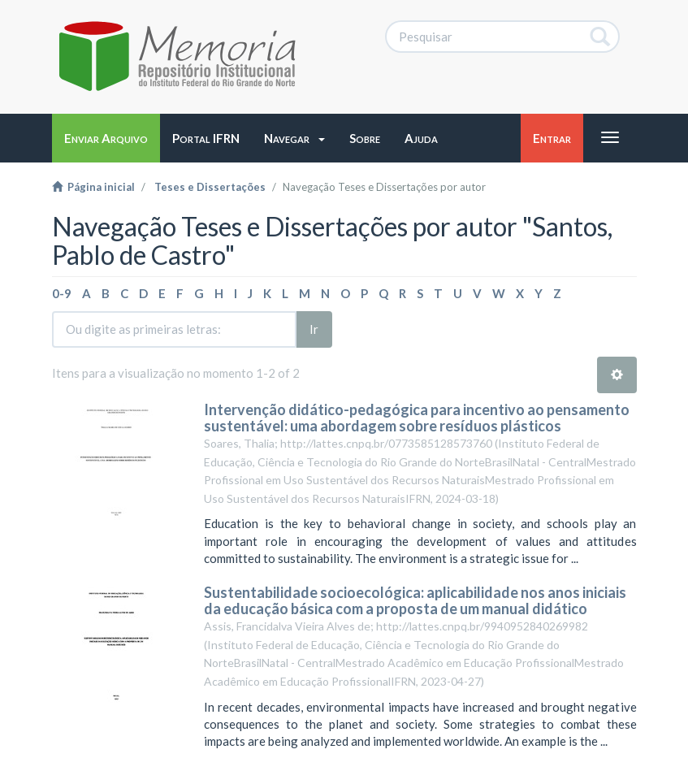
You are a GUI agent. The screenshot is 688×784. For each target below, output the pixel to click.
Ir (314, 329)
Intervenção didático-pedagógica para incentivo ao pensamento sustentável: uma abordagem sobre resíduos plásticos (417, 418)
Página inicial (93, 187)
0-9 (62, 293)
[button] (294, 138)
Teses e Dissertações (210, 187)
